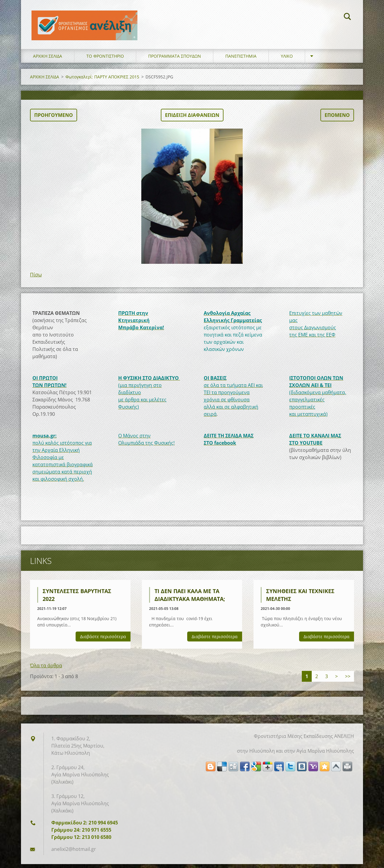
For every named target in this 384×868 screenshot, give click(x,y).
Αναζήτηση (347, 17)
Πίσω (36, 279)
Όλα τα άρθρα (46, 669)
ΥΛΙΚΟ (287, 60)
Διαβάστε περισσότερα (103, 640)
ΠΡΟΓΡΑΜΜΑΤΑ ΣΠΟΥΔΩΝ (175, 60)
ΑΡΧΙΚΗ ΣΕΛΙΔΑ (48, 60)
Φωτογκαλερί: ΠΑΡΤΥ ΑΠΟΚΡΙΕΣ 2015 (102, 81)
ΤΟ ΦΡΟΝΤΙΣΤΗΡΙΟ (105, 60)
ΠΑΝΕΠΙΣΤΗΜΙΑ (241, 60)
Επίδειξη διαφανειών (192, 119)
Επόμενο (337, 119)
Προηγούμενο (54, 119)
